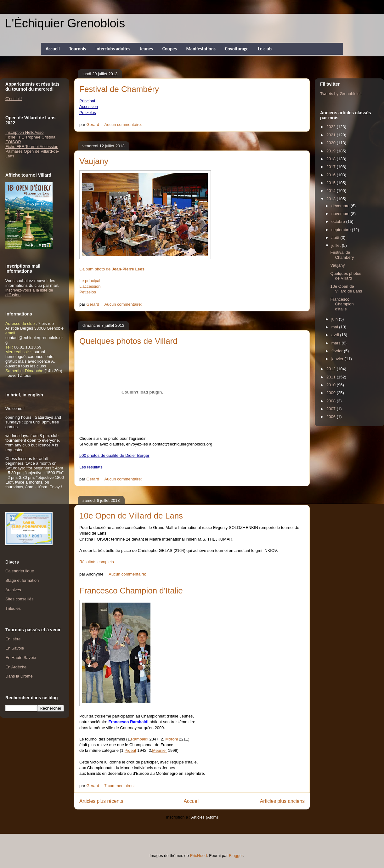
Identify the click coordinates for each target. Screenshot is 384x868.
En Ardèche (16, 667)
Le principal (90, 281)
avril (336, 335)
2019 (332, 151)
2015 (332, 183)
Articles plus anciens (282, 801)
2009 (332, 393)
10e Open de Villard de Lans (131, 516)
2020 (332, 143)
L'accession (90, 286)
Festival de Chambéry (119, 89)
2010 (332, 385)
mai (335, 327)
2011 (332, 377)
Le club (265, 49)
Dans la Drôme (19, 676)
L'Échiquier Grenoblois (65, 23)
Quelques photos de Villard (128, 341)
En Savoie (15, 648)
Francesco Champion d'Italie (131, 591)
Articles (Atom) (204, 817)
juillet (337, 245)
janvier (338, 359)
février (338, 351)
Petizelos (88, 292)
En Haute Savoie (21, 658)
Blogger (236, 856)
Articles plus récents (101, 801)
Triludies (13, 608)
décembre (341, 206)
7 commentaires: (120, 786)
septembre (342, 230)
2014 (332, 191)
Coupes (170, 49)
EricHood (198, 856)
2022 (332, 127)
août (336, 238)
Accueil (53, 49)
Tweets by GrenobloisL (341, 94)
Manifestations (201, 49)
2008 (332, 401)
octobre (339, 221)
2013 (332, 199)
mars (337, 343)
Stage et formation (22, 580)
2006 (332, 417)
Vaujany (94, 161)
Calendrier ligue (20, 571)
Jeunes (146, 49)
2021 (332, 135)
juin (335, 319)
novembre (341, 214)
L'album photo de (112, 269)
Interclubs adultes (113, 49)
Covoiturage (237, 49)
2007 (332, 409)
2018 (332, 159)
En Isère (13, 639)
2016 (332, 175)
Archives (13, 590)
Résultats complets (97, 562)
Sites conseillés (20, 599)
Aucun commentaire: (124, 125)
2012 (332, 369)
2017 (332, 167)
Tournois (78, 49)
